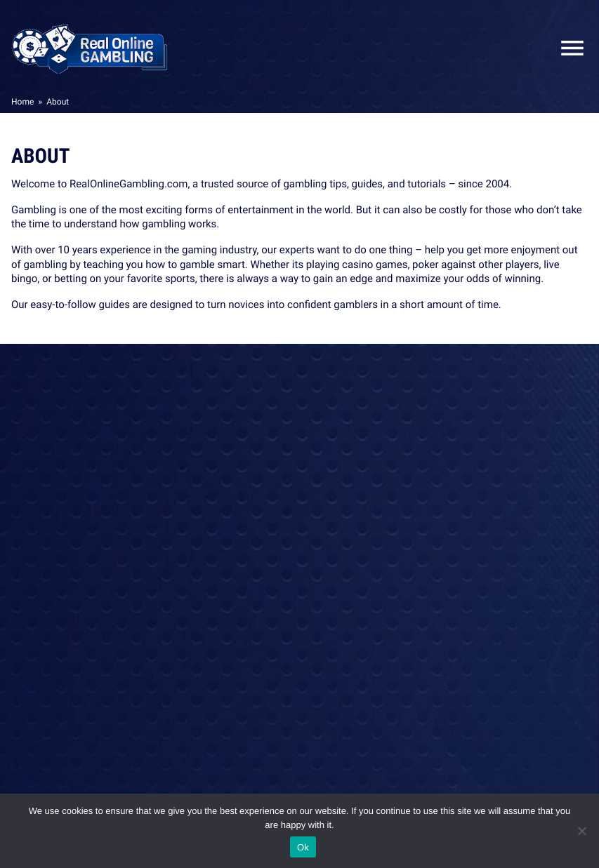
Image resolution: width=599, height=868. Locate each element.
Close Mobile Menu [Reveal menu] (567, 48)
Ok (303, 847)
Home (22, 102)
